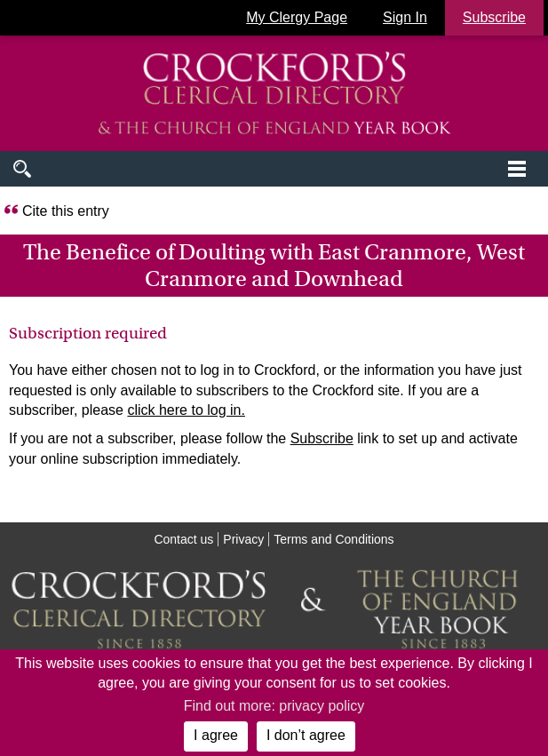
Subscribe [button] (494, 17)
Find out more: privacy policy (274, 706)
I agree (216, 735)
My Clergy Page (297, 17)
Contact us (183, 539)
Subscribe (322, 438)
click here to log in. (186, 410)
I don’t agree (306, 735)
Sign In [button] (405, 17)
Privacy (243, 539)
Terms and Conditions (334, 539)
